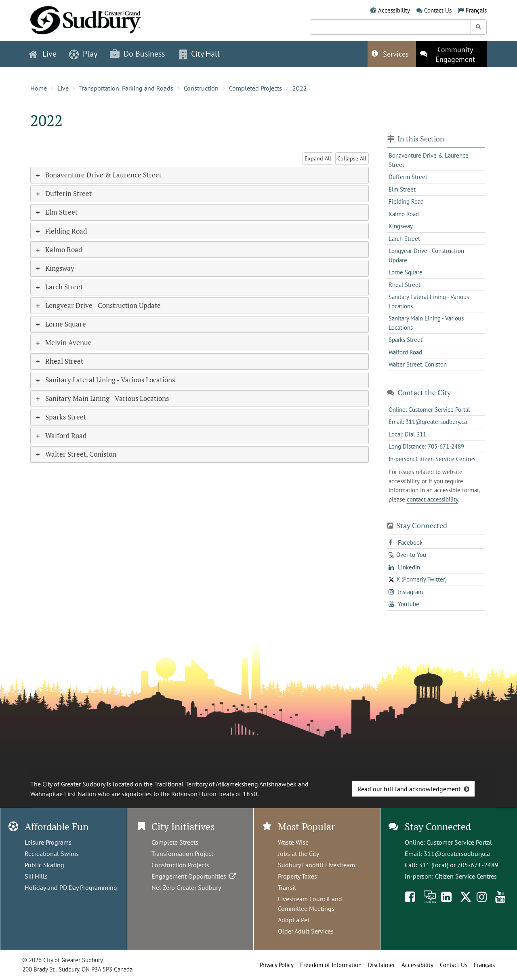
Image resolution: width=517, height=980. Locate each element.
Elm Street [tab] (56, 212)
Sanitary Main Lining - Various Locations (426, 323)
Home (39, 88)
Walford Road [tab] (61, 435)
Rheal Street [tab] (59, 361)
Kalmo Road (404, 214)
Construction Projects (180, 865)
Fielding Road (406, 201)
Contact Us (438, 10)
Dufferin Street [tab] (63, 193)
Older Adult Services (306, 931)
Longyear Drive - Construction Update (426, 255)
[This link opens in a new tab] (451, 54)
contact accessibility (432, 499)
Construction (201, 88)
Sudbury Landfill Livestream (316, 865)
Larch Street (404, 239)
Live (63, 88)
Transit (287, 887)
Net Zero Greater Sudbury (186, 887)
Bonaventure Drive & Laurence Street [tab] (98, 175)
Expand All (318, 158)
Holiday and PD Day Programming (71, 887)
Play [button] (83, 54)
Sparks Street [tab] (60, 417)
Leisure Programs (48, 842)
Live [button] (43, 54)
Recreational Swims (52, 854)
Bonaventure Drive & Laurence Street (429, 160)
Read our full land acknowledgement (409, 789)
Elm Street (402, 189)
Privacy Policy (277, 965)
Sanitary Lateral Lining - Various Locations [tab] (105, 380)
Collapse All (352, 158)
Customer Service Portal (459, 842)
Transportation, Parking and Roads (126, 88)
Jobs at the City (298, 854)
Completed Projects (255, 88)
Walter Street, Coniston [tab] (76, 454)
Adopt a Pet (294, 920)
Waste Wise (293, 842)
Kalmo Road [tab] (58, 250)
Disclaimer (381, 965)
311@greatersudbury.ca (457, 854)
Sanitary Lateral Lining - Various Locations (429, 301)
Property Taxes (297, 876)
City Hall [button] (200, 54)
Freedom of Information (331, 965)
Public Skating (44, 865)
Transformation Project (182, 854)
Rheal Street (405, 285)
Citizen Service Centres (466, 876)
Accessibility (394, 10)
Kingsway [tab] (55, 268)
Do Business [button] (137, 54)
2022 (300, 88)
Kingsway (401, 226)
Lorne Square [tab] (60, 324)
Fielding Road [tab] (61, 231)
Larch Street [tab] (59, 287)
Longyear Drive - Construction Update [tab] (98, 305)
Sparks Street (406, 340)
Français (476, 10)
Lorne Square (406, 272)
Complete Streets (175, 842)
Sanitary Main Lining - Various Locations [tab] (102, 398)
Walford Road (405, 352)
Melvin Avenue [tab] (63, 342)
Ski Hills (36, 876)
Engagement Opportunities (194, 876)
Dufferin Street (408, 177)
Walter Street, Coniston (418, 364)
